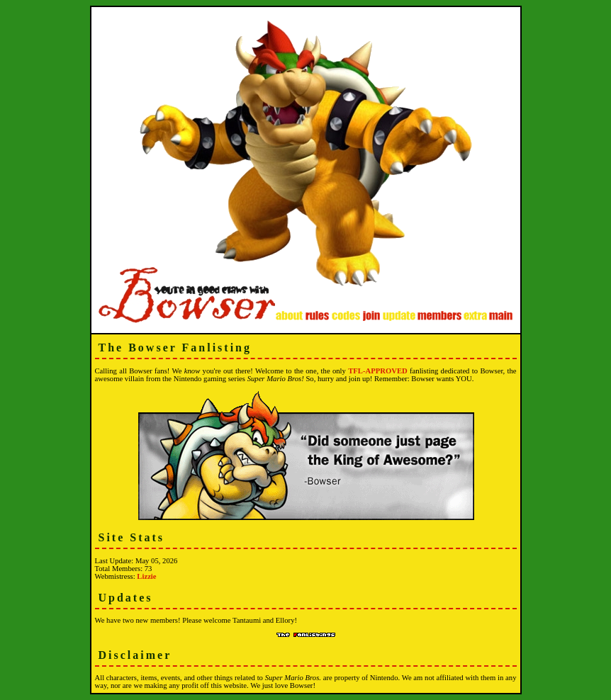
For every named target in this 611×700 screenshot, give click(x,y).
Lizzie (146, 576)
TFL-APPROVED (377, 371)
